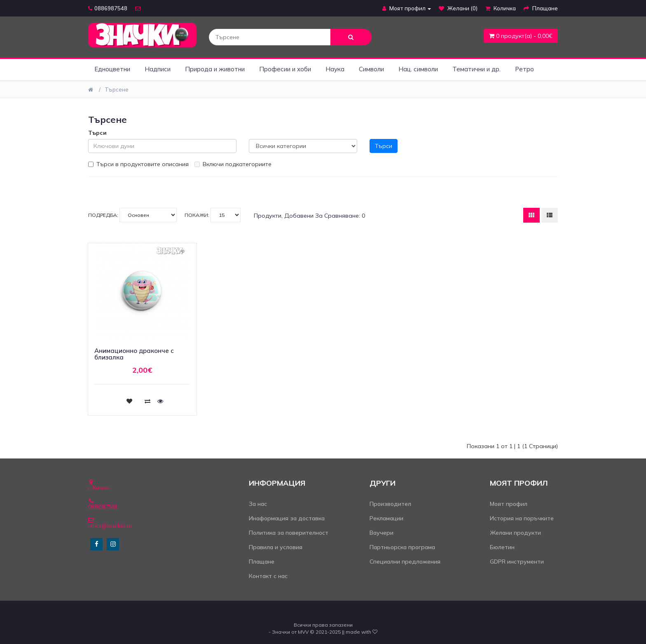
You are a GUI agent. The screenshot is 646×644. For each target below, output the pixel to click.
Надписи (158, 69)
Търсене (117, 89)
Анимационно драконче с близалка (134, 354)
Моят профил (509, 504)
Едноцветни (112, 69)
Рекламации (386, 518)
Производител (390, 504)
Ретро (524, 69)
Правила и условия (276, 547)
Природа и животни (215, 69)
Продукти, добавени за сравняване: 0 (309, 216)
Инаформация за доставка (287, 518)
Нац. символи (418, 69)
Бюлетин (502, 547)
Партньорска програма (402, 547)
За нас (258, 504)
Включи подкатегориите (233, 164)
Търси (97, 133)
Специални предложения (405, 562)
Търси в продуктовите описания (138, 164)
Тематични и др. (476, 69)
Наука (335, 69)
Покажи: (213, 215)
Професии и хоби (285, 69)
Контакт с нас (268, 576)
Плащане (262, 562)
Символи (371, 69)
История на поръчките (522, 518)
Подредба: (132, 215)
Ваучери (382, 533)
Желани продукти (515, 533)
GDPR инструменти (517, 562)
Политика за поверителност (289, 533)
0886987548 (108, 8)
